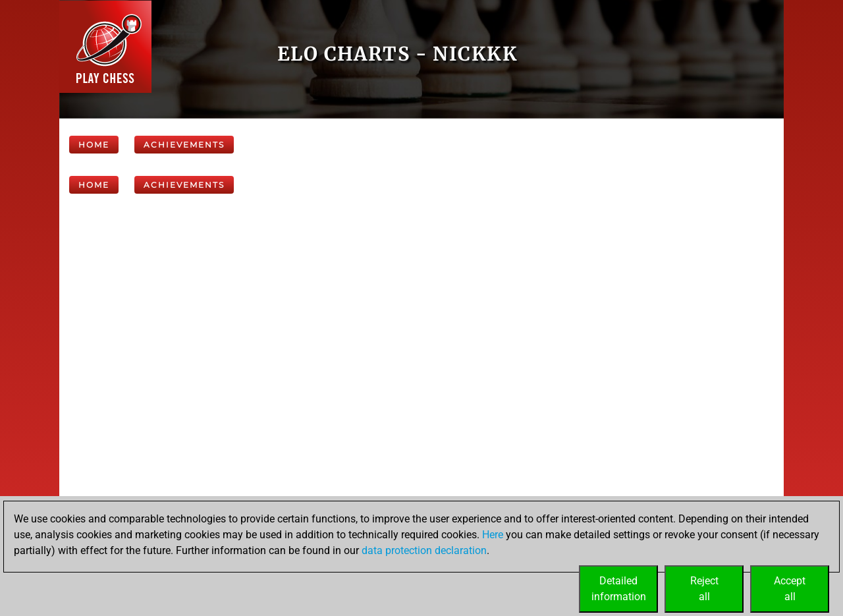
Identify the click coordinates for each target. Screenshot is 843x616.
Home (94, 145)
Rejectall (704, 589)
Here (493, 535)
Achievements (184, 145)
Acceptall (790, 589)
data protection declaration (424, 550)
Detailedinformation (619, 589)
